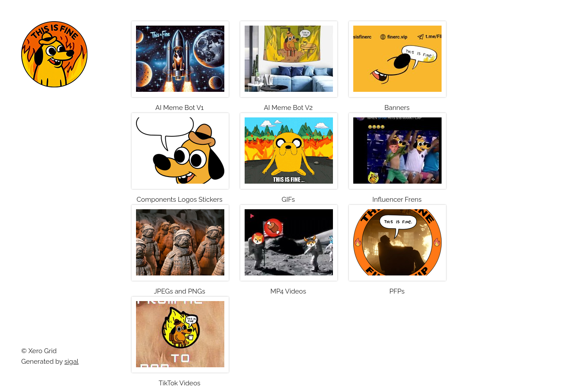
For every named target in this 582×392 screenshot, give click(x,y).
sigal (72, 362)
